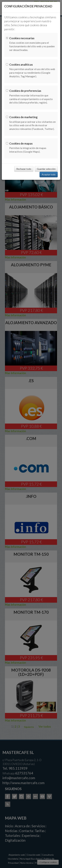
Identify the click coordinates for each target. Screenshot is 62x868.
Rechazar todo (24, 169)
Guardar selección (46, 169)
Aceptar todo (49, 174)
